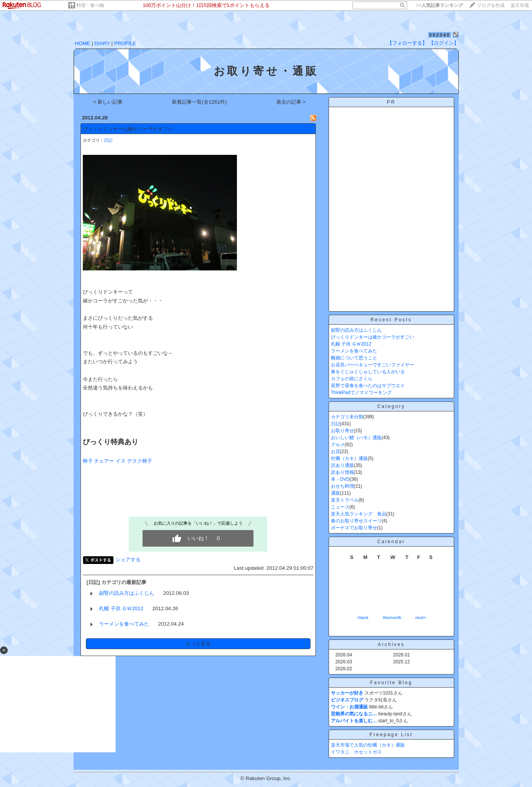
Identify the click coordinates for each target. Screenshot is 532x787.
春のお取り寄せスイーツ (356, 521)
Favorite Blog (391, 683)
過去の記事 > (291, 102)
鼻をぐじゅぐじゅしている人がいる (368, 372)
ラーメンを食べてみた (124, 624)
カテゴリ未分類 (347, 417)
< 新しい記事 (108, 102)
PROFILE (125, 43)
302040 (439, 35)
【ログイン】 (444, 43)
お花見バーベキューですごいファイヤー (373, 365)
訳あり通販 (342, 465)
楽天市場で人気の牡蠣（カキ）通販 (368, 745)
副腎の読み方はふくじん (127, 593)
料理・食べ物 (90, 5)
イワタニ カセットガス (356, 752)
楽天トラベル (345, 500)
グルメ (338, 445)
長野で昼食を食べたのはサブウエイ (368, 386)
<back (363, 618)
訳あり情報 (342, 472)
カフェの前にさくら (352, 379)
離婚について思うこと (354, 358)
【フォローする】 (407, 43)
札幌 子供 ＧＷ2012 (121, 608)
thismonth (392, 618)
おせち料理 (342, 486)
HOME (82, 43)
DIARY (102, 43)
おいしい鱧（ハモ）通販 (356, 438)
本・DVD (340, 479)
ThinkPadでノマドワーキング (362, 393)
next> (420, 618)
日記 (108, 140)
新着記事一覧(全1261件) (199, 102)
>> (440, 5)
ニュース (340, 507)
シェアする (128, 560)
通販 (336, 493)
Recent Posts (391, 320)
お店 (336, 451)
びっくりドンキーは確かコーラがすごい (128, 129)
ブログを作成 (491, 5)
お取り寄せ (342, 431)
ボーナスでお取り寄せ (354, 528)
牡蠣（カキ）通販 (349, 458)
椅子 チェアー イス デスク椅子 (117, 461)
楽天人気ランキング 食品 (359, 514)
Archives (391, 644)
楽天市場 (520, 5)
